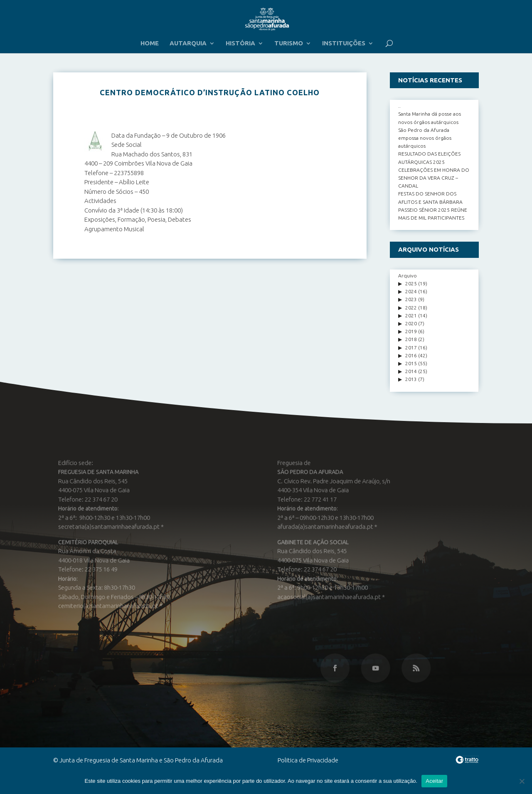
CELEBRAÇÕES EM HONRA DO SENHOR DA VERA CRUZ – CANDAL (434, 178)
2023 (411, 299)
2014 (411, 371)
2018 (411, 339)
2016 (411, 355)
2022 (411, 308)
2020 (411, 323)
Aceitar (434, 781)
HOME (150, 43)
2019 (411, 331)
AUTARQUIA (188, 43)
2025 (411, 283)
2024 (411, 291)
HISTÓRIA (240, 43)
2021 (411, 315)
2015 (411, 363)
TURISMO (289, 43)
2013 (411, 379)
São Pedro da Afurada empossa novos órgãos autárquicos (425, 138)
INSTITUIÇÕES (344, 43)
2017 (411, 348)
